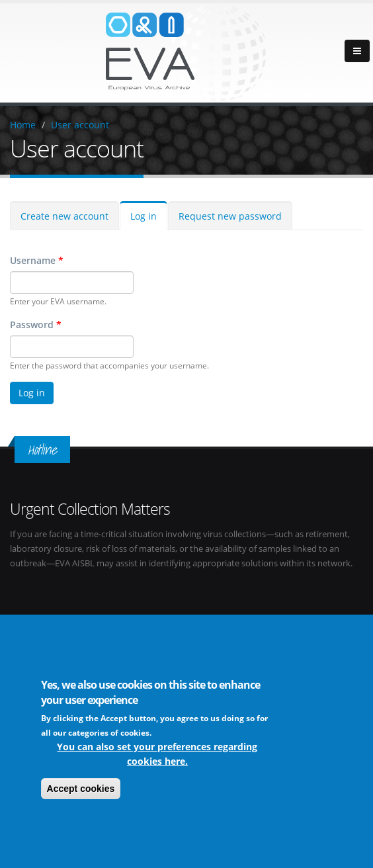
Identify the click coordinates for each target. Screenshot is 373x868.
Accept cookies (81, 789)
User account (80, 125)
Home (23, 125)
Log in (144, 216)
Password (36, 325)
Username (37, 260)
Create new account (64, 216)
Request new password (230, 216)
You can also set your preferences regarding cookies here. (157, 754)
